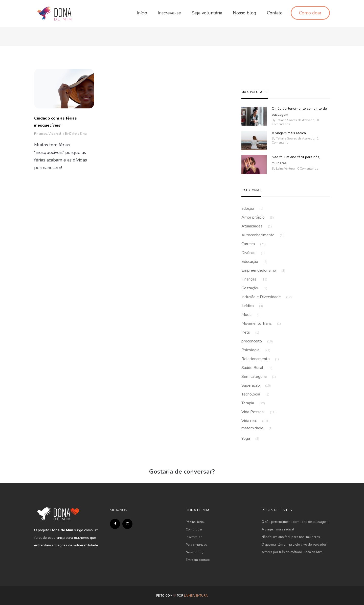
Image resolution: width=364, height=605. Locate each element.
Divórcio (253, 253)
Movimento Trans (261, 323)
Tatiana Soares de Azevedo (295, 120)
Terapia (253, 403)
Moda (251, 315)
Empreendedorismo (263, 270)
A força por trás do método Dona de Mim (292, 552)
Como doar (194, 529)
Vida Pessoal (258, 412)
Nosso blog (195, 552)
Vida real (55, 134)
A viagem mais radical (289, 133)
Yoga (250, 438)
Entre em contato (198, 560)
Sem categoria (259, 377)
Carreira (254, 244)
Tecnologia (255, 394)
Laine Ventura (285, 169)
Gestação (254, 288)
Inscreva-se (194, 537)
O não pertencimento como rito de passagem (299, 112)
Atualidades (257, 226)
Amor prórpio (258, 217)
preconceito (257, 341)
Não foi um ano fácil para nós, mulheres (296, 160)
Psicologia (256, 350)
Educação (254, 262)
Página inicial (195, 522)
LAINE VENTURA (196, 596)
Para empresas (196, 545)
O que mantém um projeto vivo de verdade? (294, 545)
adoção (252, 208)
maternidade (257, 428)
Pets (250, 332)
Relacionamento (260, 359)
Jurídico (252, 306)
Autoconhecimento (263, 235)
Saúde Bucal (257, 368)
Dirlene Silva (78, 134)
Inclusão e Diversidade (267, 297)
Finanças (41, 134)
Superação (256, 385)
